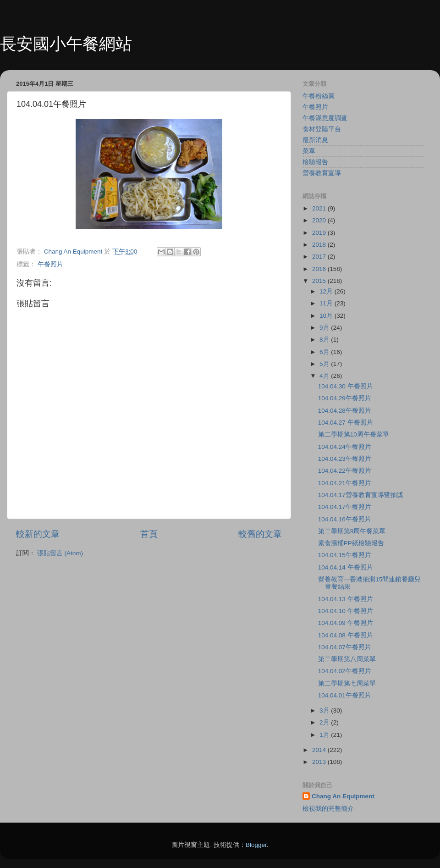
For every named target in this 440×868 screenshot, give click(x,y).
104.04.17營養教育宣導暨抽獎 (361, 495)
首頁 (149, 534)
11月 (327, 303)
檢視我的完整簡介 (328, 809)
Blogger (256, 845)
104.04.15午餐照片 (345, 555)
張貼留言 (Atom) (60, 553)
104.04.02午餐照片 (345, 671)
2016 (320, 269)
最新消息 (315, 140)
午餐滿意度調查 (325, 118)
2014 (320, 750)
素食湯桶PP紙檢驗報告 (351, 543)
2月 (325, 722)
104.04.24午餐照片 (345, 447)
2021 (320, 208)
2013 (320, 762)
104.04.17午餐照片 (345, 507)
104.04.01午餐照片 (345, 695)
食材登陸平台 (322, 129)
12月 (327, 291)
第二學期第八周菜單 (347, 659)
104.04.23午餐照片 (345, 459)
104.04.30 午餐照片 (346, 386)
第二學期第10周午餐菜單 (354, 434)
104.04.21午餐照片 (345, 483)
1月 (325, 735)
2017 (320, 257)
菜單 (309, 151)
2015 (320, 281)
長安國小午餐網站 (66, 44)
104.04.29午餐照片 (345, 398)
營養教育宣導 (322, 173)
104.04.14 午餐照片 (346, 567)
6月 (325, 352)
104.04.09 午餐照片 (346, 623)
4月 (325, 376)
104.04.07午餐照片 (345, 647)
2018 (320, 245)
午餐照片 (50, 264)
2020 (320, 220)
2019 (320, 233)
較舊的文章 (260, 534)
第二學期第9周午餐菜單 (352, 531)
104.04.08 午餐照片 (346, 635)
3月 (325, 710)
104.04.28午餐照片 (345, 411)
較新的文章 (38, 534)
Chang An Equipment (343, 796)
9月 (325, 328)
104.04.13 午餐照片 (346, 599)
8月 (325, 340)
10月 (327, 316)
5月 (325, 364)
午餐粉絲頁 (319, 96)
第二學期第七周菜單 (347, 683)
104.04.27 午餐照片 (346, 423)
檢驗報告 (315, 162)
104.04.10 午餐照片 (346, 611)
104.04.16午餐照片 (345, 519)
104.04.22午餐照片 (345, 471)
